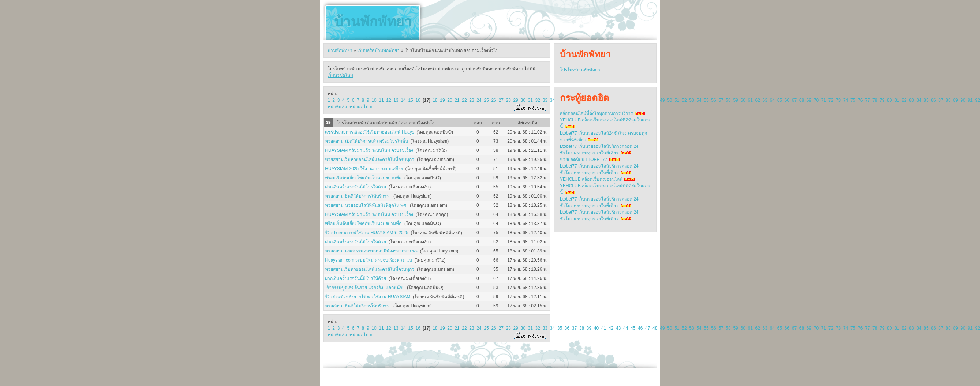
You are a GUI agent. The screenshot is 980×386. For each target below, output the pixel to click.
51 (677, 100)
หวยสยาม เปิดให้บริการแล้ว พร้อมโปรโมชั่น (366, 141)
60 (743, 100)
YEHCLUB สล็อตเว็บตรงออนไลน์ (591, 179)
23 (472, 100)
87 (941, 100)
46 (640, 328)
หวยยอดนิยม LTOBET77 (583, 160)
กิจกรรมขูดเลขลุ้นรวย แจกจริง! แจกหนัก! (365, 288)
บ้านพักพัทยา (373, 22)
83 (911, 100)
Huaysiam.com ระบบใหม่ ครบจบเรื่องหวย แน (368, 260)
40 (596, 328)
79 (882, 100)
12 (388, 100)
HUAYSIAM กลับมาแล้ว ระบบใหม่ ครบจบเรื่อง (369, 150)
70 (816, 100)
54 (699, 100)
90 (963, 100)
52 (684, 100)
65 (780, 100)
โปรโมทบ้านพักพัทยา (580, 70)
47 (648, 328)
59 (735, 100)
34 (552, 100)
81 (897, 100)
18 (435, 100)
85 (926, 100)
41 (604, 328)
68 (802, 100)
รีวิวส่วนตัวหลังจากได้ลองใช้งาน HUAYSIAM (368, 297)
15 (410, 100)
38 (582, 328)
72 (831, 100)
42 (611, 328)
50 (669, 100)
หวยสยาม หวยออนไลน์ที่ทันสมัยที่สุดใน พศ (366, 205)
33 (545, 100)
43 (618, 328)
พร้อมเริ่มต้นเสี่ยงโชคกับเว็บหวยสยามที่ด (363, 178)
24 (479, 100)
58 (728, 100)
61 (750, 100)
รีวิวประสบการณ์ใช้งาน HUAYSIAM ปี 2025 (366, 233)
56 (713, 100)
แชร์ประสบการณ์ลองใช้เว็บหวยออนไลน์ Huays (369, 132)
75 (853, 100)
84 (919, 100)
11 (381, 100)
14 (403, 100)
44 (626, 328)
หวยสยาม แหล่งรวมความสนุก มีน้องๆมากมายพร (371, 251)
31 (530, 100)
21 (457, 100)
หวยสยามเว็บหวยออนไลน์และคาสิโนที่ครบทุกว (370, 160)
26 (493, 100)
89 (955, 100)
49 (662, 100)
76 (860, 100)
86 (933, 100)
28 (508, 100)
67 (794, 100)
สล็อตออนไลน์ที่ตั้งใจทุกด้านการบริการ (596, 113)
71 (824, 100)
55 (706, 100)
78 (875, 100)
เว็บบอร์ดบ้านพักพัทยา (378, 50)
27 (501, 100)
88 (948, 100)
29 (516, 100)
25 (486, 100)
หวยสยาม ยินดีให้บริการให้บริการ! (358, 196)
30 (523, 100)
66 (787, 100)
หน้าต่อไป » (361, 107)
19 (442, 100)
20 (450, 100)
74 (846, 100)
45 (633, 328)
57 (721, 100)
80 (889, 100)
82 (904, 100)
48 (655, 328)
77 (867, 100)
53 (691, 100)
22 (464, 100)
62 (758, 100)
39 (589, 328)
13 (396, 100)
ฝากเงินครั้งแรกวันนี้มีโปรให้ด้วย (356, 187)
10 (374, 100)
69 (809, 100)
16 (418, 100)
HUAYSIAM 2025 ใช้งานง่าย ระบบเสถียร (364, 169)
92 (977, 100)
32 (538, 100)
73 (838, 100)
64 (772, 100)
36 (567, 328)
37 (574, 328)
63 (765, 100)
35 (560, 328)
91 (970, 100)
